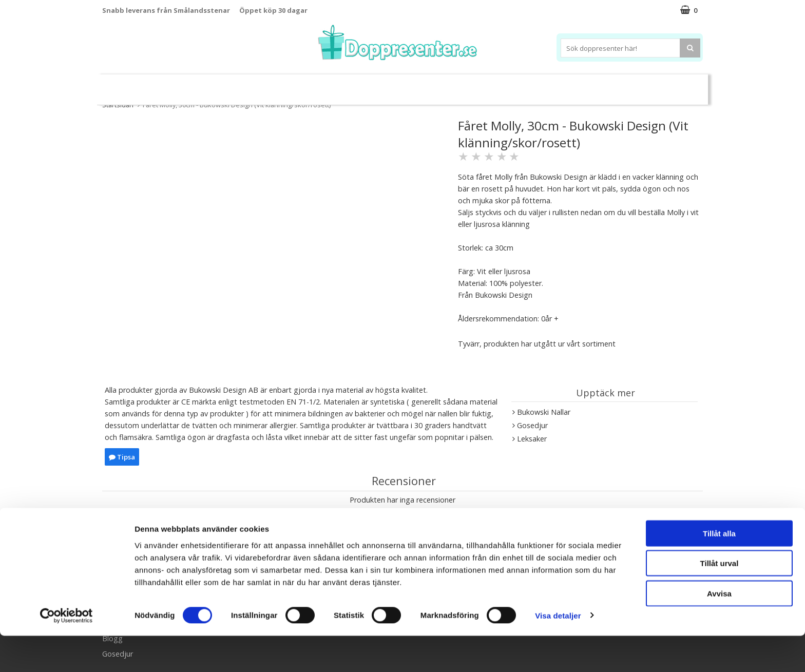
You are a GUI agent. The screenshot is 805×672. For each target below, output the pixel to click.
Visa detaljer (558, 652)
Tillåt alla (719, 570)
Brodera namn (502, 85)
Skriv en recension (402, 520)
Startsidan (118, 105)
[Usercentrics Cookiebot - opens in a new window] (66, 652)
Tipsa (122, 457)
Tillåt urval (720, 600)
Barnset (618, 85)
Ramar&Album (565, 85)
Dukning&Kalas (436, 85)
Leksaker (168, 85)
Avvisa (719, 630)
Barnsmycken (283, 85)
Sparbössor (219, 85)
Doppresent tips (358, 85)
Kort (653, 85)
